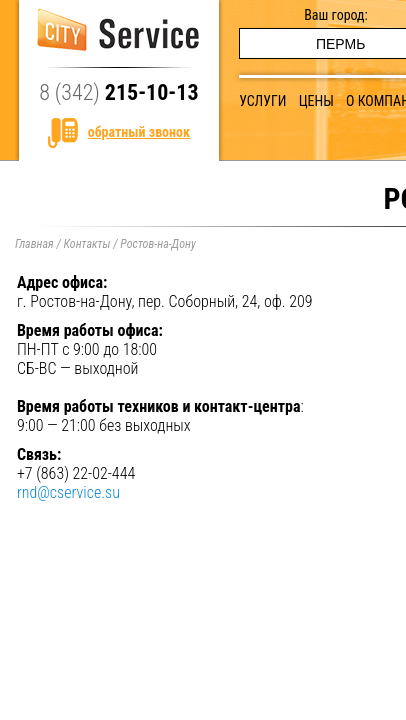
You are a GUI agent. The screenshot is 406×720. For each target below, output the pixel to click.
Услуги (262, 101)
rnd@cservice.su (68, 492)
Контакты (86, 244)
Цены (316, 101)
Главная (34, 244)
